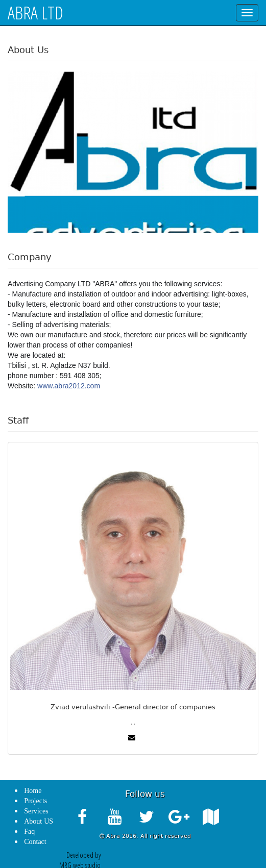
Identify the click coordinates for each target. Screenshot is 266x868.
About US (39, 821)
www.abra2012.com (69, 386)
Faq (29, 832)
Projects (35, 801)
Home (33, 791)
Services (36, 811)
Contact (35, 842)
